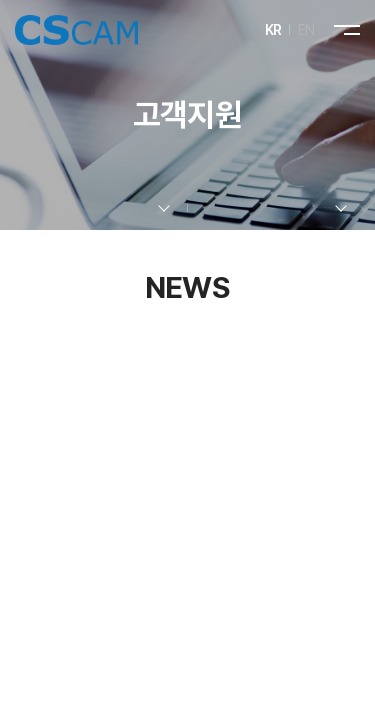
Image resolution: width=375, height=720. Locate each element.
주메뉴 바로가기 (0, 0)
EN (306, 30)
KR (273, 30)
